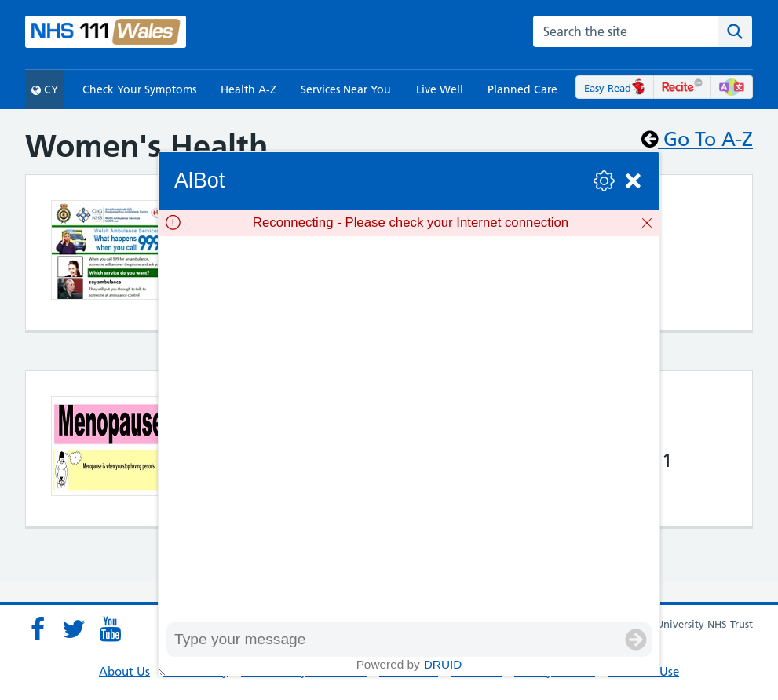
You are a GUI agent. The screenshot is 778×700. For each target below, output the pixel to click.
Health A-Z (248, 89)
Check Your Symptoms (139, 89)
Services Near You (346, 89)
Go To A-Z (697, 139)
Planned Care (522, 89)
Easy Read (615, 88)
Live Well (440, 89)
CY (45, 89)
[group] (409, 429)
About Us (124, 671)
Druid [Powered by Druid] (443, 664)
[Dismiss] (647, 223)
